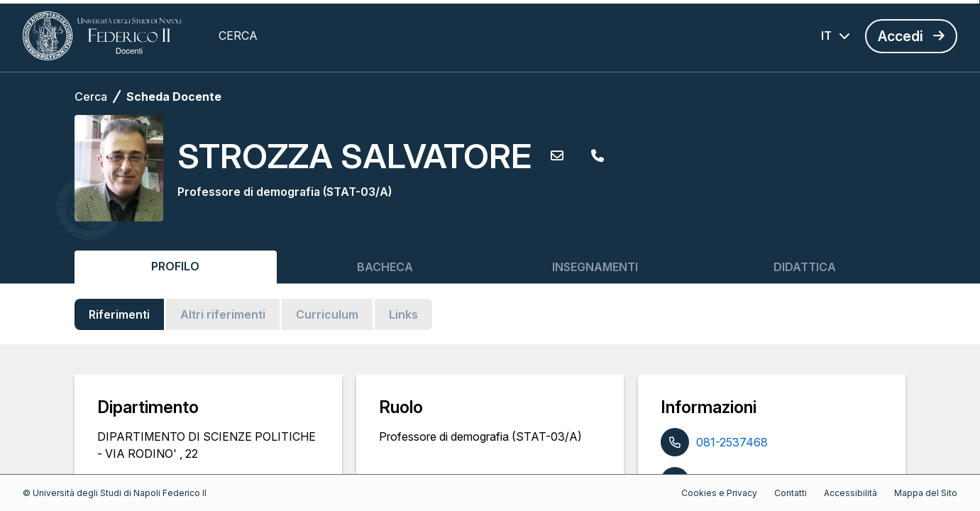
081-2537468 (732, 442)
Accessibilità (850, 493)
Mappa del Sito (926, 493)
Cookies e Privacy (719, 493)
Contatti (791, 493)
